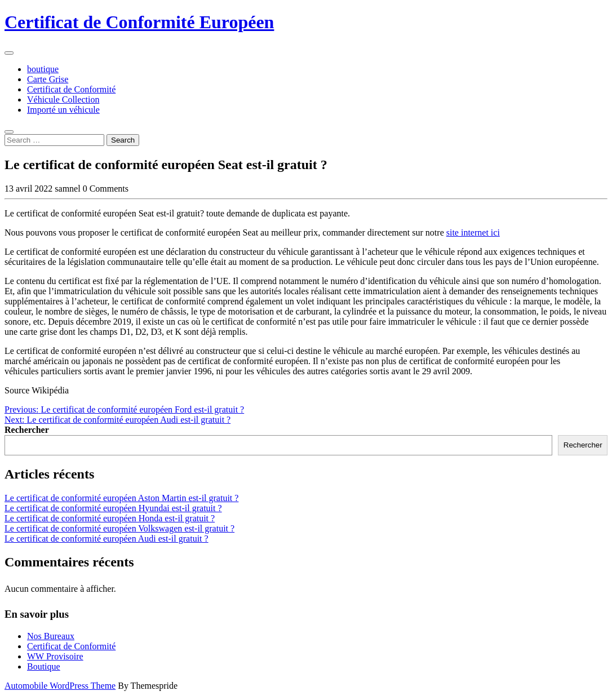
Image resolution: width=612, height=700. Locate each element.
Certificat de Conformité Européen (139, 22)
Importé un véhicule (63, 110)
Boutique (44, 666)
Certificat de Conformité (71, 89)
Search (123, 140)
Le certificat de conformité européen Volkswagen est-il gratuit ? (119, 528)
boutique (43, 69)
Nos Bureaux (51, 636)
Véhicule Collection (63, 99)
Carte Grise (48, 79)
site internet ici (473, 232)
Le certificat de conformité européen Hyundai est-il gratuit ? (113, 508)
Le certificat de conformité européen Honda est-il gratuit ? (110, 518)
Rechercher (27, 430)
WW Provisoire (55, 656)
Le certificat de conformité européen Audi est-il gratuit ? (107, 539)
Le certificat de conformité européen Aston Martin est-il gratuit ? (121, 498)
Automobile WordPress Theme (60, 686)
